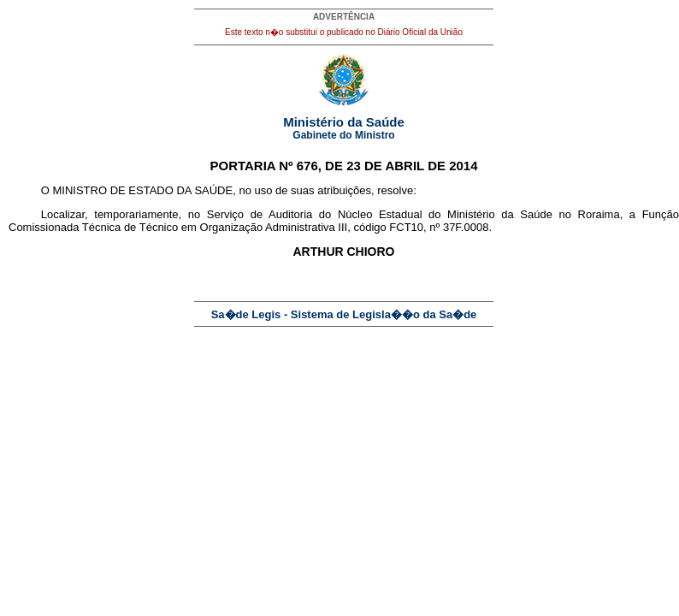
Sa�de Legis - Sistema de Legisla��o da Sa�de (344, 314)
